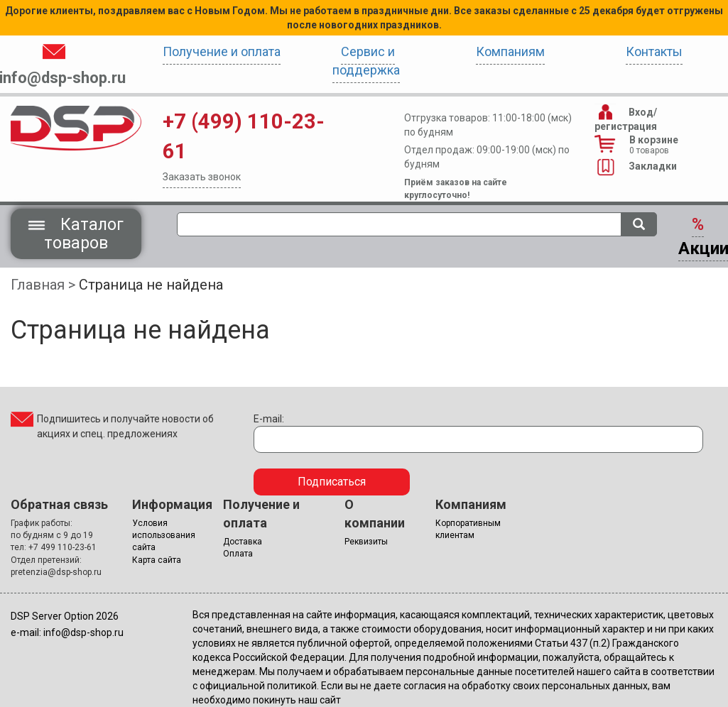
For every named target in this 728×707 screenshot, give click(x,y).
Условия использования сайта (164, 535)
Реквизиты (366, 542)
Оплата (238, 554)
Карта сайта (157, 560)
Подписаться (332, 482)
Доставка (243, 542)
